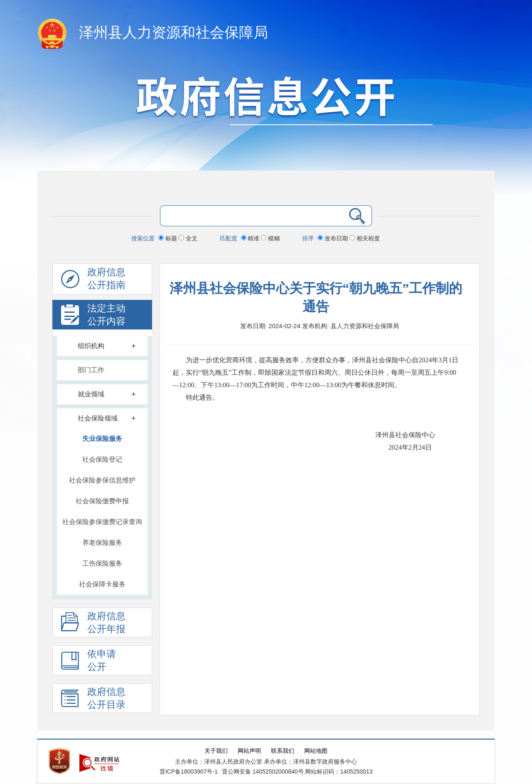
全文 (188, 238)
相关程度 (365, 238)
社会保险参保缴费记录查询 (102, 522)
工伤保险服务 (102, 563)
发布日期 (334, 238)
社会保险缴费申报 (102, 501)
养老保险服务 (102, 543)
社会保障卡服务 (102, 584)
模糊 (270, 238)
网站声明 (249, 751)
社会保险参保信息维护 (102, 480)
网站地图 (316, 751)
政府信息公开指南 (93, 281)
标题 (169, 238)
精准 (251, 238)
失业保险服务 (102, 439)
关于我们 (216, 751)
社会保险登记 (102, 459)
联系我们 (283, 751)
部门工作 (91, 370)
